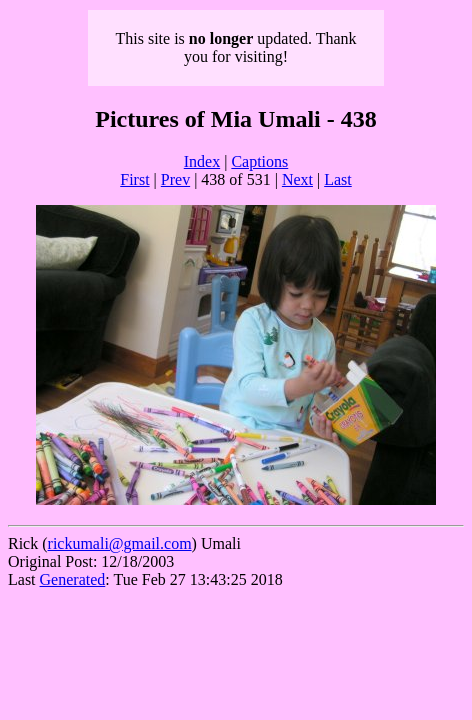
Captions (259, 161)
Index (202, 161)
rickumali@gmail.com (120, 543)
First (134, 179)
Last (338, 179)
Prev (175, 179)
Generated (73, 579)
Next (297, 179)
